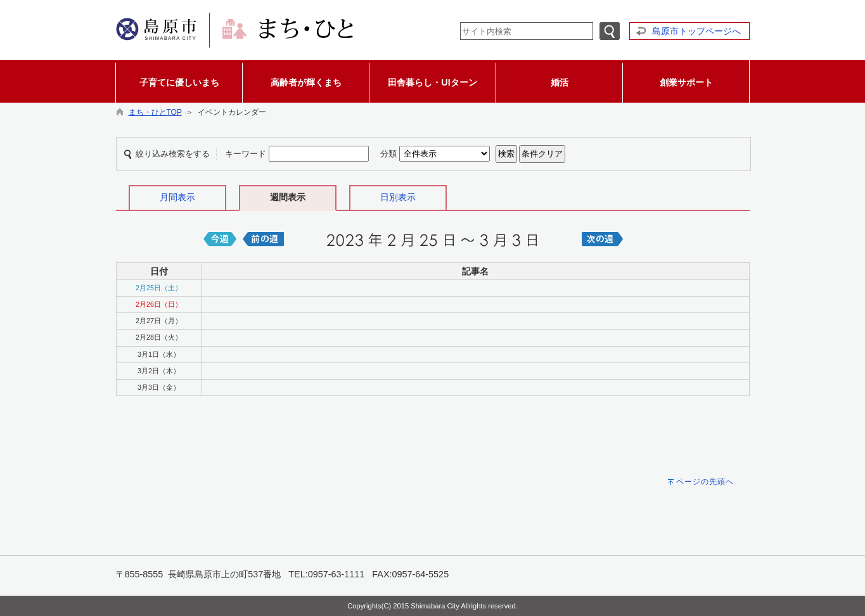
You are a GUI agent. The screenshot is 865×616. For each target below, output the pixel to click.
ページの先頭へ (705, 482)
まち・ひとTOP (155, 112)
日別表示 (398, 197)
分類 (388, 154)
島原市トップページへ (696, 31)
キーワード (246, 154)
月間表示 (177, 197)
